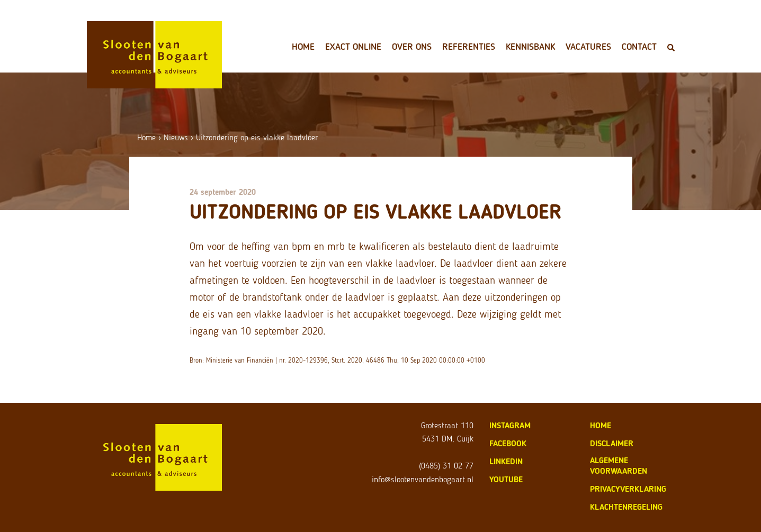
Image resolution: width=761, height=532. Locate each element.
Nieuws (176, 137)
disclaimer (612, 443)
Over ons (412, 47)
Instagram (510, 425)
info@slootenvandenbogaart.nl (423, 479)
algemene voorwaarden (619, 466)
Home (303, 47)
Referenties (469, 47)
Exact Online (353, 47)
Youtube (506, 479)
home (601, 425)
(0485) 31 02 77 (446, 466)
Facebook (508, 443)
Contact (639, 47)
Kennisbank (530, 47)
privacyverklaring (628, 489)
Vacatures (588, 47)
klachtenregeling (626, 507)
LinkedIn (506, 461)
